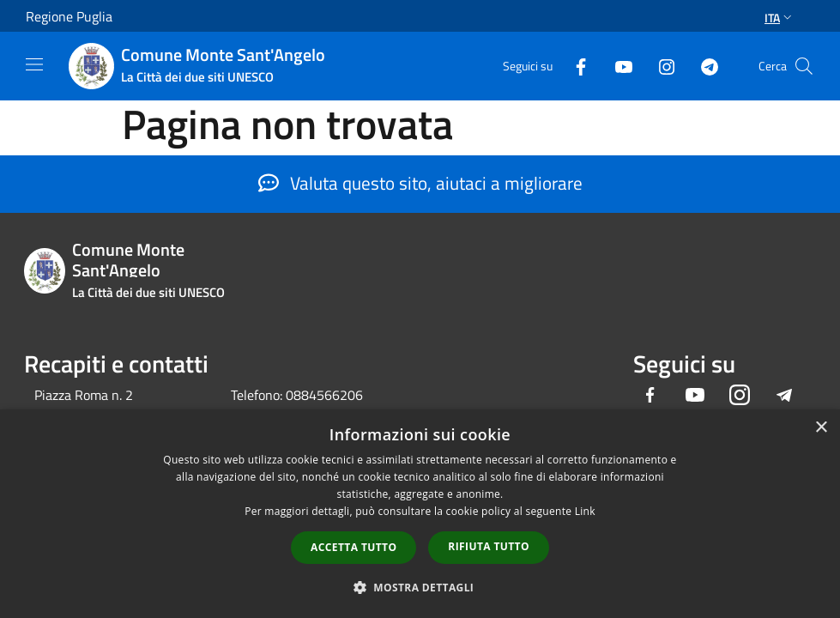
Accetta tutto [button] (354, 547)
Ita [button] (780, 18)
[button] (420, 587)
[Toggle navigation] (34, 64)
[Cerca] (804, 66)
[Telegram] (703, 66)
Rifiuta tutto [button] (489, 546)
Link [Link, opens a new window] (585, 511)
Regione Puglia (69, 16)
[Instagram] (660, 66)
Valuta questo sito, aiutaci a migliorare (420, 183)
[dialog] (420, 514)
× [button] (821, 428)
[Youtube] (617, 66)
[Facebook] (574, 66)
